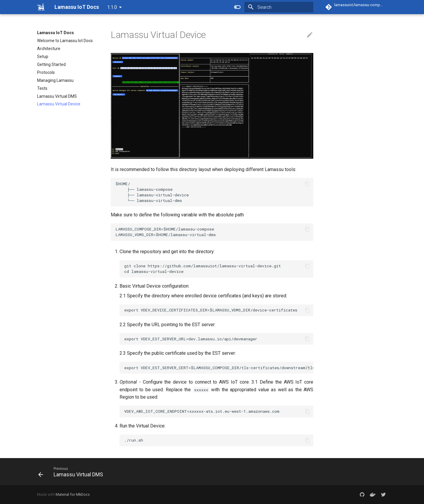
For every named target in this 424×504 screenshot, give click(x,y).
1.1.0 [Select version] (112, 7)
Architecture (49, 49)
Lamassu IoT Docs (56, 33)
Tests (42, 88)
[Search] (279, 7)
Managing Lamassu (55, 80)
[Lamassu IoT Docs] (41, 7)
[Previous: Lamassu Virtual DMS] (73, 472)
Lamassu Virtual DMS (57, 96)
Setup (43, 57)
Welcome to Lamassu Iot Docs (65, 41)
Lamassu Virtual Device (59, 104)
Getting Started (51, 64)
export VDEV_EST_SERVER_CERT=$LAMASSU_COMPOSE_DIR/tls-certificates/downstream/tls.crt (219, 368)
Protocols (46, 72)
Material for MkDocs (73, 494)
